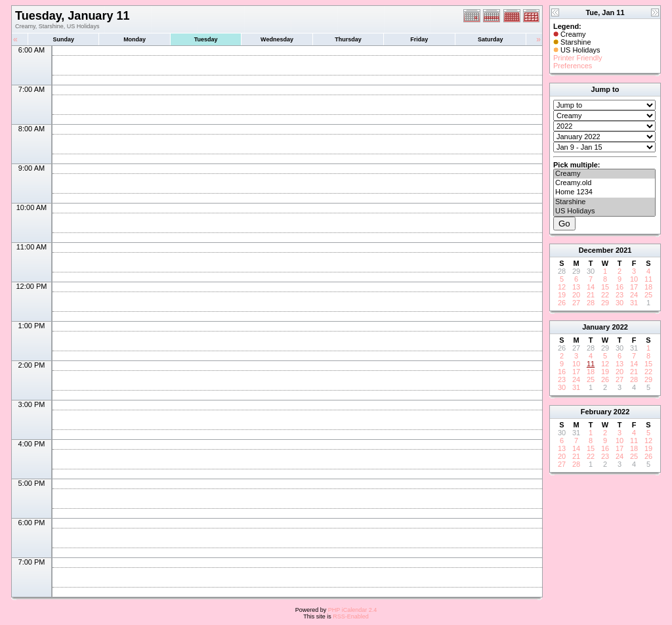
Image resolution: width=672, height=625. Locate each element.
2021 (623, 250)
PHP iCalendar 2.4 (352, 610)
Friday (419, 39)
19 (562, 295)
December (596, 250)
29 (605, 303)
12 (562, 287)
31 (634, 303)
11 (648, 279)
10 (634, 279)
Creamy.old (604, 183)
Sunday (63, 39)
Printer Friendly (578, 58)
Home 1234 (604, 192)
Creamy (604, 174)
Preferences (573, 66)
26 (562, 303)
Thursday (348, 39)
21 (591, 295)
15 (605, 287)
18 (648, 287)
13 (576, 287)
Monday (135, 39)
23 (619, 295)
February (596, 412)
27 (576, 303)
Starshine (604, 202)
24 (634, 295)
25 (648, 295)
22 (605, 295)
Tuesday (206, 39)
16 (619, 287)
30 (619, 303)
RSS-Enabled (351, 616)
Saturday (491, 39)
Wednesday (277, 39)
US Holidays (604, 211)
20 (576, 295)
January (596, 327)
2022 (619, 327)
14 (591, 287)
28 (591, 303)
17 (634, 287)
